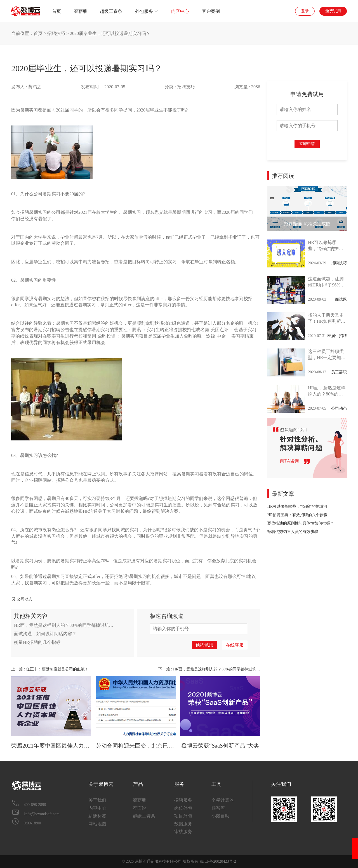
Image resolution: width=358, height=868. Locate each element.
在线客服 (235, 645)
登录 (305, 11)
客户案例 (211, 11)
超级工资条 (111, 11)
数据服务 (183, 824)
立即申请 (307, 144)
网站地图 (97, 824)
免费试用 (333, 11)
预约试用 (204, 645)
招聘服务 (183, 800)
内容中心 (180, 11)
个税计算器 (223, 800)
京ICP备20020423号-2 (218, 861)
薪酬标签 (97, 816)
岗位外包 (183, 808)
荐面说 (140, 808)
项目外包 (183, 816)
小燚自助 (220, 816)
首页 (56, 11)
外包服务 (147, 11)
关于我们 (97, 800)
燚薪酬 (81, 11)
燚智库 (218, 808)
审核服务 (183, 832)
